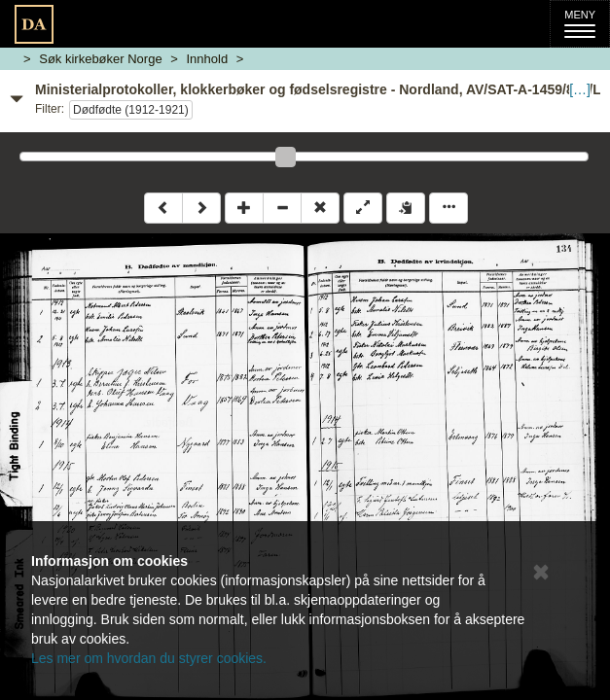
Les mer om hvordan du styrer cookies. (149, 658)
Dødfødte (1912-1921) (131, 110)
